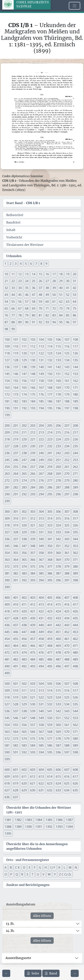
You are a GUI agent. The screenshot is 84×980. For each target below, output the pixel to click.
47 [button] (34, 295)
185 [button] (41, 401)
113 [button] (41, 346)
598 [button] (75, 752)
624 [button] (58, 783)
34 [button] (20, 288)
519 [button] (16, 697)
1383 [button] (28, 820)
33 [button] (13, 288)
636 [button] (7, 797)
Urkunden (14, 256)
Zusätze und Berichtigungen (28, 885)
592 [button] (24, 752)
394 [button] (41, 580)
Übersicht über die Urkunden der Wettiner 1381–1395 (39, 810)
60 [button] (47, 302)
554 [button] (7, 725)
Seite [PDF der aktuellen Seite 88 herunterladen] (33, 973)
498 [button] (75, 666)
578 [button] (58, 739)
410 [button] (16, 604)
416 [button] (67, 604)
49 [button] (47, 295)
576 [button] (41, 739)
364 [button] (16, 560)
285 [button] (41, 487)
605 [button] (50, 770)
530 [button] (33, 704)
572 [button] (7, 739)
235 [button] (75, 446)
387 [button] (58, 573)
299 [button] (7, 501)
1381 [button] (8, 820)
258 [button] (41, 467)
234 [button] (67, 446)
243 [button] (67, 453)
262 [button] (75, 467)
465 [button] (24, 646)
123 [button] (50, 353)
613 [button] (41, 776)
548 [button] (33, 718)
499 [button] (7, 673)
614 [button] (50, 776)
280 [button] (75, 480)
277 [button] (50, 480)
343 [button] (67, 539)
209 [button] (7, 432)
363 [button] (7, 560)
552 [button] (67, 718)
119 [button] (16, 353)
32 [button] (6, 288)
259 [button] (50, 467)
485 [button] (41, 659)
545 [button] (7, 718)
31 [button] (75, 281)
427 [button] (7, 618)
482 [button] (16, 659)
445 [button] (7, 632)
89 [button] (20, 322)
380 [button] (75, 566)
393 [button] (33, 580)
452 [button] (67, 632)
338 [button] (24, 539)
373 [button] (16, 566)
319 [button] (16, 525)
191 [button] (16, 408)
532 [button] (50, 704)
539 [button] (33, 711)
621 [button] (33, 783)
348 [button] (33, 546)
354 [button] (7, 553)
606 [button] (58, 770)
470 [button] (67, 646)
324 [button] (58, 525)
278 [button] (58, 480)
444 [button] (75, 625)
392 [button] (24, 580)
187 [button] (58, 401)
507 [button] (67, 684)
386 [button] (50, 573)
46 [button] (27, 295)
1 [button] (5, 264)
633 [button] (58, 790)
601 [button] (16, 770)
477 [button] (50, 653)
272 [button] (7, 480)
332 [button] (50, 532)
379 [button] (67, 566)
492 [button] (24, 666)
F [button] (35, 867)
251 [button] (58, 460)
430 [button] (33, 618)
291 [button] (16, 494)
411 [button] (24, 604)
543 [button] (67, 711)
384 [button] (33, 573)
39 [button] (54, 288)
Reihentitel (15, 215)
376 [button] (41, 566)
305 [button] (50, 512)
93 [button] (47, 322)
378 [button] (58, 566)
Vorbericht (14, 237)
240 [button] (41, 453)
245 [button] (7, 460)
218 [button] (7, 439)
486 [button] (50, 659)
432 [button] (50, 618)
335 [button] (75, 532)
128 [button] (16, 360)
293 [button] (33, 494)
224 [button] (58, 439)
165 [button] (24, 388)
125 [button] (67, 353)
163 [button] (7, 388)
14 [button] (34, 274)
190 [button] (7, 408)
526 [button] (75, 697)
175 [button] (33, 394)
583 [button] (24, 745)
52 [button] (68, 295)
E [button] (30, 867)
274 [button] (24, 480)
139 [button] (33, 367)
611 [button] (24, 776)
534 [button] (67, 704)
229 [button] (24, 446)
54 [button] (6, 302)
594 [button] (41, 752)
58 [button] (34, 302)
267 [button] (41, 474)
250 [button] (50, 460)
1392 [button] (49, 827)
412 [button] (33, 604)
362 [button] (75, 553)
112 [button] (33, 346)
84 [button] (61, 315)
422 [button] (41, 611)
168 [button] (50, 388)
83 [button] (54, 315)
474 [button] (24, 653)
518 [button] (7, 697)
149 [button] (41, 374)
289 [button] (75, 487)
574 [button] (24, 739)
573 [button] (16, 739)
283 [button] (24, 487)
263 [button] (7, 474)
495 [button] (50, 666)
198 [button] (75, 408)
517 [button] (75, 690)
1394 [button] (69, 827)
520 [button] (24, 697)
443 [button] (67, 625)
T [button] (33, 874)
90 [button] (27, 322)
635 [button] (75, 790)
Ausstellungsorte (18, 958)
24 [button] (27, 281)
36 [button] (34, 288)
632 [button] (50, 790)
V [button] (43, 874)
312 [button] (33, 518)
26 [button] (40, 281)
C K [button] (17, 867)
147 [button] (24, 374)
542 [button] (58, 711)
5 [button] (26, 264)
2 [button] (11, 264)
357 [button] (33, 553)
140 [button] (41, 367)
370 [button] (67, 560)
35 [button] (27, 288)
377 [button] (50, 566)
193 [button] (33, 408)
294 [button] (41, 494)
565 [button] (24, 732)
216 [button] (67, 432)
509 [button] (7, 690)
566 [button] (33, 732)
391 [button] (16, 580)
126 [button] (75, 353)
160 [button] (58, 381)
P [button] (11, 874)
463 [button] (7, 646)
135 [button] (75, 360)
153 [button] (75, 374)
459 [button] (50, 639)
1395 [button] (8, 834)
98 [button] (6, 329)
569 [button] (58, 732)
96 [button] (68, 322)
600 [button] (7, 770)
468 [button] (50, 646)
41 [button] (68, 288)
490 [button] (7, 666)
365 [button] (24, 560)
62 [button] (61, 302)
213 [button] (41, 432)
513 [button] (41, 690)
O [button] (6, 874)
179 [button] (67, 394)
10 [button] (6, 274)
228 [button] (16, 446)
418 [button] (7, 611)
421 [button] (33, 611)
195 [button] (50, 408)
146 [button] (16, 374)
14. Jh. (10, 931)
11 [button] (13, 274)
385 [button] (41, 573)
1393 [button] (59, 827)
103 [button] (33, 340)
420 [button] (24, 611)
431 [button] (41, 618)
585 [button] (41, 745)
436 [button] (7, 625)
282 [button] (16, 487)
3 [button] (16, 264)
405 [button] (50, 598)
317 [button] (75, 518)
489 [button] (75, 659)
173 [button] (16, 394)
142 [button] (58, 367)
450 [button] (50, 632)
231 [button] (41, 446)
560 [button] (58, 725)
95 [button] (61, 322)
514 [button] (50, 690)
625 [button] (67, 783)
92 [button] (40, 322)
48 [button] (40, 295)
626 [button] (75, 783)
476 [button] (41, 653)
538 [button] (24, 711)
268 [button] (50, 474)
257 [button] (33, 467)
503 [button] (33, 684)
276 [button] (41, 480)
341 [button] (50, 539)
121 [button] (33, 353)
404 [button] (41, 598)
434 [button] (67, 618)
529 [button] (24, 704)
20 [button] (75, 274)
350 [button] (50, 546)
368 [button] (50, 560)
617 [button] (75, 776)
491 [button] (16, 666)
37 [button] (40, 288)
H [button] (46, 867)
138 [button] (24, 367)
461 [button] (67, 639)
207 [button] (67, 426)
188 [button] (67, 401)
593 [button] (33, 752)
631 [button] (41, 790)
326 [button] (75, 525)
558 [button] (41, 725)
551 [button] (58, 718)
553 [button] (75, 718)
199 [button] (7, 415)
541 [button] (50, 711)
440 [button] (41, 625)
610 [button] (16, 776)
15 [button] (40, 274)
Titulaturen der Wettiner (25, 245)
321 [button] (33, 525)
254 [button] (7, 467)
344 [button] (75, 539)
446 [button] (16, 632)
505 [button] (50, 684)
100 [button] (7, 340)
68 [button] (27, 308)
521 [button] (33, 697)
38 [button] (47, 288)
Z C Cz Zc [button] (65, 874)
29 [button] (61, 281)
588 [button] (67, 745)
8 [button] (41, 264)
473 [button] (16, 653)
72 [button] (54, 308)
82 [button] (47, 315)
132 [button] (50, 360)
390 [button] (7, 580)
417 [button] (75, 604)
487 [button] (58, 659)
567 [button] (41, 732)
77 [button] (13, 315)
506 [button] (58, 684)
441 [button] (50, 625)
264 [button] (16, 474)
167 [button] (41, 388)
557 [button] (33, 725)
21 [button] (6, 281)
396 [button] (58, 580)
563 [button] (7, 732)
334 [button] (67, 532)
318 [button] (7, 525)
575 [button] (33, 739)
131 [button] (41, 360)
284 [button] (33, 487)
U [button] (38, 874)
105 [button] (50, 340)
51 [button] (61, 295)
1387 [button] (69, 820)
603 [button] (33, 770)
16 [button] (47, 274)
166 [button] (33, 388)
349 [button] (41, 546)
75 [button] (75, 308)
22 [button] (13, 281)
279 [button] (67, 480)
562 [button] (75, 725)
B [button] (11, 867)
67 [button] (20, 308)
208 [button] (75, 426)
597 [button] (67, 752)
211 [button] (24, 432)
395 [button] (50, 580)
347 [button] (24, 546)
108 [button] (75, 340)
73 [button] (61, 308)
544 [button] (75, 711)
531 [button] (41, 704)
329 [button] (24, 532)
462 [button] (75, 639)
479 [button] (67, 653)
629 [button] (24, 790)
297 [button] (67, 494)
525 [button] (67, 697)
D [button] (24, 867)
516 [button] (67, 690)
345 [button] (7, 546)
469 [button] (58, 646)
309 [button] (7, 518)
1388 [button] (8, 827)
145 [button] (7, 374)
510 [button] (16, 690)
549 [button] (41, 718)
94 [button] (54, 322)
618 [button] (7, 783)
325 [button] (67, 525)
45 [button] (20, 295)
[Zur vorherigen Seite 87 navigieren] (6, 973)
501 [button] (16, 684)
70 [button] (40, 308)
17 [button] (54, 274)
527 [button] (7, 704)
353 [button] (75, 546)
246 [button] (16, 460)
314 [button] (50, 518)
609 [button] (7, 776)
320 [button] (24, 525)
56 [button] (20, 302)
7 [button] (36, 264)
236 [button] (7, 453)
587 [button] (58, 745)
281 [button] (7, 487)
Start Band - (23, 203)
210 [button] (16, 432)
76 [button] (6, 315)
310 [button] (16, 518)
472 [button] (7, 653)
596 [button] (58, 752)
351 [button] (58, 546)
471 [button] (75, 646)
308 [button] (75, 512)
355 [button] (16, 553)
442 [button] (58, 625)
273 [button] (16, 480)
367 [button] (41, 560)
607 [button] (67, 770)
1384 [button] (39, 820)
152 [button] (67, 374)
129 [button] (24, 360)
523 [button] (50, 697)
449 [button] (41, 632)
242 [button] (58, 453)
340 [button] (41, 539)
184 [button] (33, 401)
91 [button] (34, 322)
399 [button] (7, 587)
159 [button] (50, 381)
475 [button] (33, 653)
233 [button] (58, 446)
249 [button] (41, 460)
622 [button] (41, 783)
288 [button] (67, 487)
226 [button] (75, 439)
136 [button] (7, 367)
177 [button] (50, 394)
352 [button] (67, 546)
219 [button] (16, 439)
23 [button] (20, 281)
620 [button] (24, 783)
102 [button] (24, 340)
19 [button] (68, 274)
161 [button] (67, 381)
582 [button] (16, 745)
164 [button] (16, 388)
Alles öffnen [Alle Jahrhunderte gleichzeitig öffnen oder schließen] (42, 916)
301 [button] (16, 512)
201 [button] (16, 426)
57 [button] (27, 302)
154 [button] (7, 381)
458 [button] (41, 639)
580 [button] (75, 739)
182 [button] (16, 401)
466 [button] (33, 646)
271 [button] (75, 474)
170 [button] (67, 388)
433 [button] (58, 618)
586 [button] (50, 745)
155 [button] (16, 381)
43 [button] (6, 295)
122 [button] (41, 353)
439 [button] (33, 625)
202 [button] (24, 426)
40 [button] (61, 288)
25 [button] (34, 281)
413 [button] (41, 604)
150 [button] (50, 374)
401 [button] (16, 598)
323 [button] (50, 525)
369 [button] (58, 560)
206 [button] (58, 426)
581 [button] (7, 745)
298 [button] (75, 494)
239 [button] (33, 453)
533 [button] (58, 704)
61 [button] (54, 302)
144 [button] (75, 367)
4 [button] (21, 264)
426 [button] (75, 611)
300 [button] (7, 512)
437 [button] (16, 625)
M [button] (70, 867)
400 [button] (7, 598)
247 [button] (24, 460)
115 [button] (58, 346)
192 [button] (24, 408)
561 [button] (67, 725)
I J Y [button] (53, 867)
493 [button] (33, 666)
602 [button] (24, 770)
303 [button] (33, 512)
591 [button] (16, 752)
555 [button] (16, 725)
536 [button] (7, 711)
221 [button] (33, 439)
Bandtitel (13, 222)
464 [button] (16, 646)
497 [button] (67, 666)
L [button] (64, 867)
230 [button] (33, 446)
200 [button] (7, 426)
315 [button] (58, 518)
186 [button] (50, 401)
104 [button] (41, 340)
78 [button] (20, 315)
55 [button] (13, 302)
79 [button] (27, 315)
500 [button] (7, 684)
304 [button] (41, 512)
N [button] (76, 867)
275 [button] (33, 480)
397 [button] (67, 580)
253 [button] (75, 460)
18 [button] (61, 274)
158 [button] (41, 381)
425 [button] (67, 611)
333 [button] (58, 532)
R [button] (22, 874)
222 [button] (41, 439)
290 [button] (7, 494)
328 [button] (16, 532)
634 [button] (67, 790)
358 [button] (41, 553)
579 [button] (67, 739)
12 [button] (20, 274)
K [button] (59, 867)
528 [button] (16, 704)
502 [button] (24, 684)
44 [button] (13, 295)
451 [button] (58, 632)
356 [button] (24, 553)
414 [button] (50, 604)
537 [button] (16, 711)
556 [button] (24, 725)
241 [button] (50, 453)
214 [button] (50, 432)
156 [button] (24, 381)
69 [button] (34, 308)
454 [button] (7, 639)
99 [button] (13, 329)
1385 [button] (49, 820)
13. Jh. (10, 924)
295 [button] (50, 494)
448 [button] (33, 632)
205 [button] (50, 426)
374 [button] (24, 566)
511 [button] (24, 690)
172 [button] (7, 394)
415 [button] (58, 604)
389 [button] (75, 573)
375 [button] (33, 566)
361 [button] (67, 553)
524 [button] (58, 697)
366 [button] (33, 560)
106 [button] (58, 340)
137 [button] (16, 367)
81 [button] (40, 315)
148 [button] (33, 374)
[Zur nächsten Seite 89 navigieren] (75, 973)
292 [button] (24, 494)
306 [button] (58, 512)
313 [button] (41, 518)
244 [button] (75, 453)
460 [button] (58, 639)
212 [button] (33, 432)
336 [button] (7, 539)
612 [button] (33, 776)
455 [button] (16, 639)
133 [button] (58, 360)
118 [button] (7, 353)
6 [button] (31, 264)
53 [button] (75, 295)
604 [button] (41, 770)
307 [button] (67, 512)
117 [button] (75, 346)
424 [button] (58, 611)
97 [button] (75, 322)
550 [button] (50, 718)
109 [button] (7, 346)
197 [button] (67, 408)
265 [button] (24, 474)
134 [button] (67, 360)
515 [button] (58, 690)
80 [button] (34, 315)
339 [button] (33, 539)
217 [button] (75, 432)
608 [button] (75, 770)
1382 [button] (18, 820)
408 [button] (75, 598)
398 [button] (75, 580)
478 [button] (58, 653)
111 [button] (24, 346)
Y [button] (55, 874)
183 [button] (24, 401)
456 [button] (24, 639)
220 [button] (24, 439)
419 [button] (16, 611)
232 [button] (50, 446)
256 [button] (24, 467)
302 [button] (24, 512)
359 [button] (50, 553)
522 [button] (41, 697)
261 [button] (67, 467)
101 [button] (16, 340)
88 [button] (13, 322)
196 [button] (58, 408)
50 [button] (54, 295)
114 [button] (50, 346)
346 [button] (16, 546)
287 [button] (58, 487)
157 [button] (33, 381)
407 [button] (67, 598)
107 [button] (67, 340)
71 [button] (47, 308)
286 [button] (50, 487)
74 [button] (68, 308)
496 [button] (58, 666)
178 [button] (58, 394)
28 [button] (54, 281)
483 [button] (24, 659)
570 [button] (67, 732)
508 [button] (75, 684)
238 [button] (24, 453)
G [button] (40, 867)
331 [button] (41, 532)
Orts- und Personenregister (28, 860)
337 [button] (16, 539)
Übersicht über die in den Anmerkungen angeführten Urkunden (37, 846)
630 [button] (33, 790)
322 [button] (41, 525)
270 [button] (67, 474)
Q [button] (17, 874)
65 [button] (6, 308)
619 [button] (16, 783)
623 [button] (50, 783)
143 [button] (67, 367)
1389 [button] (18, 827)
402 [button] (24, 598)
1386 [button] (59, 820)
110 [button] (16, 346)
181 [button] (7, 401)
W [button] (49, 874)
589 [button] (75, 745)
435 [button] (75, 618)
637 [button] (16, 797)
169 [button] (58, 388)
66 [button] (13, 308)
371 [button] (75, 560)
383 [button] (24, 573)
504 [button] (41, 684)
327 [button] (7, 532)
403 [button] (33, 598)
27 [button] (47, 281)
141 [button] (50, 367)
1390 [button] (28, 827)
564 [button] (16, 732)
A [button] (5, 867)
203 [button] (33, 426)
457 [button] (33, 639)
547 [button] (24, 718)
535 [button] (75, 704)
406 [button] (58, 598)
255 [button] (16, 467)
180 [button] (75, 394)
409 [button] (7, 604)
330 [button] (33, 532)
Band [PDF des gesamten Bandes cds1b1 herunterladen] (51, 973)
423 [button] (50, 611)
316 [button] (67, 518)
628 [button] (16, 790)
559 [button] (50, 725)
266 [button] (33, 474)
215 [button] (58, 432)
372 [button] (7, 566)
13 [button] (27, 274)
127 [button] (7, 360)
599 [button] (7, 759)
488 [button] (67, 659)
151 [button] (58, 374)
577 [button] (50, 739)
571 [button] (75, 732)
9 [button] (46, 264)
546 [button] (16, 718)
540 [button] (41, 711)
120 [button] (24, 353)
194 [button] (41, 408)
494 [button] (41, 666)
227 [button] (7, 446)
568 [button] (50, 732)
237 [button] (16, 453)
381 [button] (7, 573)
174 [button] (24, 394)
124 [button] (58, 353)
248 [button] (33, 460)
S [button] (27, 874)
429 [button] (24, 618)
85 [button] (68, 315)
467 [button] (41, 646)
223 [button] (50, 439)
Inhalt (11, 230)
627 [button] (7, 790)
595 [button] (50, 752)
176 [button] (41, 394)
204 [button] (41, 426)
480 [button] (75, 653)
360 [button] (58, 553)
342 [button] (58, 539)
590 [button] (7, 752)
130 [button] (33, 360)
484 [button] (33, 659)
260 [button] (58, 467)
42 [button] (75, 288)
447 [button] (24, 632)
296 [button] (58, 494)
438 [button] (24, 625)
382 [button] (16, 573)
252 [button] (67, 460)
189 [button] (75, 401)
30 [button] (68, 281)
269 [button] (58, 474)
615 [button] (58, 776)
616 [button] (67, 776)
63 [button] (68, 302)
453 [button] (75, 632)
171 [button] (75, 388)
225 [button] (67, 439)
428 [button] (16, 618)
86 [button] (75, 315)
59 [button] (40, 302)
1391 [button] (39, 827)
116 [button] (67, 346)
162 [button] (75, 381)
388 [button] (67, 573)
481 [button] (7, 659)
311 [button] (24, 518)
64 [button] (75, 302)
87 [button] (6, 322)
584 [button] (33, 745)
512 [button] (33, 690)
